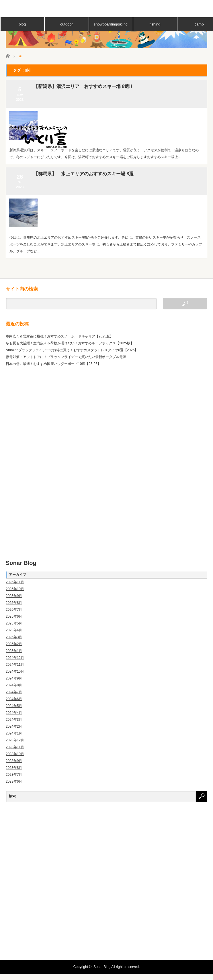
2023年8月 (14, 768)
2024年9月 (14, 678)
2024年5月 (14, 706)
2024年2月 (14, 726)
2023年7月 (14, 775)
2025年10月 (15, 589)
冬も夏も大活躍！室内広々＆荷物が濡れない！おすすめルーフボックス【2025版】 (70, 343)
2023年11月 (15, 747)
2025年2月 (14, 644)
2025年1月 (14, 651)
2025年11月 (15, 582)
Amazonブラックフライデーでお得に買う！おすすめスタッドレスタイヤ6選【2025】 (72, 350)
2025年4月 (14, 630)
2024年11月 (15, 665)
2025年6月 (14, 616)
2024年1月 (14, 733)
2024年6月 (14, 699)
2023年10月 (15, 754)
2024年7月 (14, 692)
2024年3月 (14, 720)
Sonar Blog (21, 563)
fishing (155, 24)
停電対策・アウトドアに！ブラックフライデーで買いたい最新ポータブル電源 (66, 357)
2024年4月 (14, 713)
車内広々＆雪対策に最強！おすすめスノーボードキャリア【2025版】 (59, 336)
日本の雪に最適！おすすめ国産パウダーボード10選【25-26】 (53, 364)
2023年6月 (14, 781)
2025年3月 (14, 637)
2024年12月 (15, 658)
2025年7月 (14, 610)
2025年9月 (14, 596)
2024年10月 (15, 671)
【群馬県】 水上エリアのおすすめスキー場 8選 (84, 174)
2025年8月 (14, 603)
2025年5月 (14, 623)
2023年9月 (14, 761)
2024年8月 (14, 685)
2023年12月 (15, 740)
